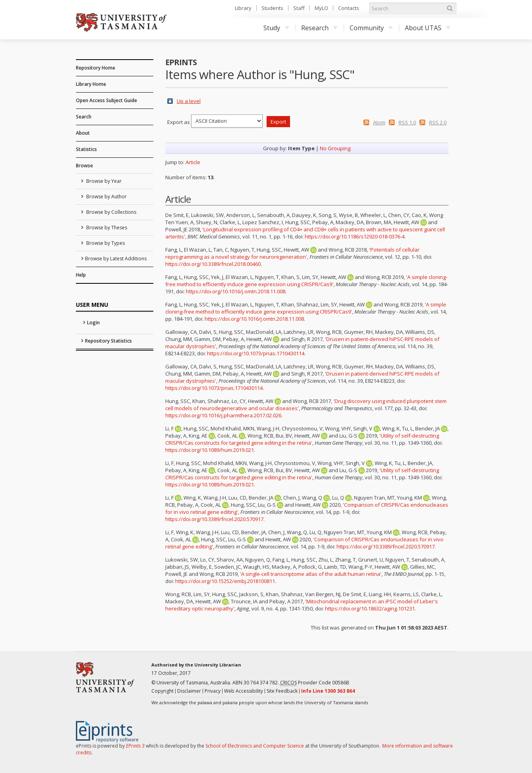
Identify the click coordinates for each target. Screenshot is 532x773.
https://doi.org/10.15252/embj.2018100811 (225, 581)
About (83, 133)
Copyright (163, 691)
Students (272, 8)
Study (276, 28)
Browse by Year (103, 181)
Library (243, 8)
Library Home (91, 84)
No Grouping (335, 148)
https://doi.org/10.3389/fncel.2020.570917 (214, 519)
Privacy (213, 691)
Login (93, 323)
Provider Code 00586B (315, 683)
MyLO (321, 8)
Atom (379, 122)
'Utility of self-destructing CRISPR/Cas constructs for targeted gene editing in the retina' (302, 439)
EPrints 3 (135, 746)
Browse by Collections (111, 212)
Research (319, 28)
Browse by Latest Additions (116, 259)
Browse (84, 166)
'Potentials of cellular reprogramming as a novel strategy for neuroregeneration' (292, 253)
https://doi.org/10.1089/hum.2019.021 (210, 450)
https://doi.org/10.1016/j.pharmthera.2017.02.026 (223, 415)
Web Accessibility (244, 691)
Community (371, 28)
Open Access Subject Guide (106, 100)
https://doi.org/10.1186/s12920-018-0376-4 (355, 236)
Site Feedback (282, 691)
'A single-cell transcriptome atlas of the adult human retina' (311, 574)
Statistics (86, 149)
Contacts (349, 8)
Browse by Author (106, 197)
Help (81, 275)
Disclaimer (189, 691)
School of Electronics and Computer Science (255, 746)
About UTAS (428, 28)
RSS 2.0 (438, 122)
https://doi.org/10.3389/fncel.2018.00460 (213, 264)
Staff (299, 8)
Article (193, 162)
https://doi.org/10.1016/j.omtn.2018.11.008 (236, 291)
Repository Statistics (108, 341)
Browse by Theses (106, 228)
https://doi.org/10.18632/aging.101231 (370, 608)
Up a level (189, 101)
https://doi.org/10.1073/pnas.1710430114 (256, 353)
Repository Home (96, 68)
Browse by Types (105, 243)
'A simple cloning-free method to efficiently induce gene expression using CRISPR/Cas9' (306, 281)
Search (84, 117)
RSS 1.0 (407, 122)
